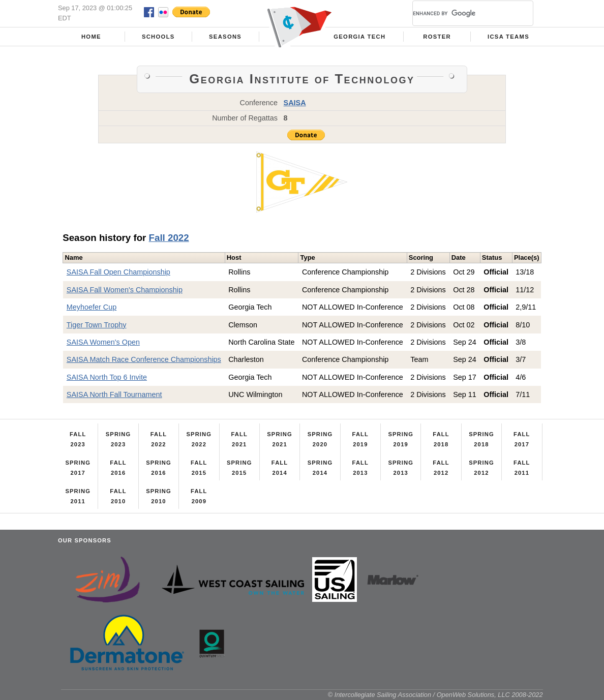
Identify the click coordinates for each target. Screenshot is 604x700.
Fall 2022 (169, 238)
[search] (461, 13)
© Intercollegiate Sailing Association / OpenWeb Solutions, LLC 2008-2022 (435, 695)
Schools (158, 37)
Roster (437, 37)
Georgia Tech (359, 37)
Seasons (225, 37)
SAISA (295, 103)
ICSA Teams (508, 37)
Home (91, 37)
